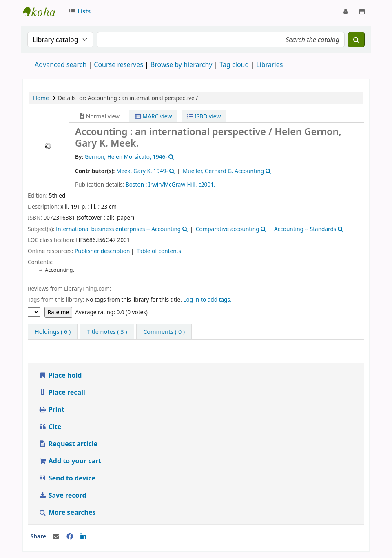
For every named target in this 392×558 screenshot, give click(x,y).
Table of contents (159, 251)
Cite (50, 427)
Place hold (60, 375)
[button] (81, 11)
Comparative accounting (228, 229)
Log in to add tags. (207, 299)
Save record (63, 495)
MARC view (153, 116)
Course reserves (118, 64)
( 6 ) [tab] (53, 332)
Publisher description (102, 251)
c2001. (207, 184)
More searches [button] (68, 512)
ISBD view (204, 116)
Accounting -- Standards (305, 229)
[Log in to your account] (346, 11)
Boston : (136, 184)
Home (41, 98)
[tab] (107, 332)
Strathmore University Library (43, 11)
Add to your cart (70, 461)
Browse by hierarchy (182, 64)
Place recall (62, 392)
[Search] (356, 40)
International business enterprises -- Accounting (118, 229)
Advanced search (61, 64)
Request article (68, 444)
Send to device (67, 478)
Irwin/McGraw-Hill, (173, 184)
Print (51, 409)
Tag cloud (234, 64)
